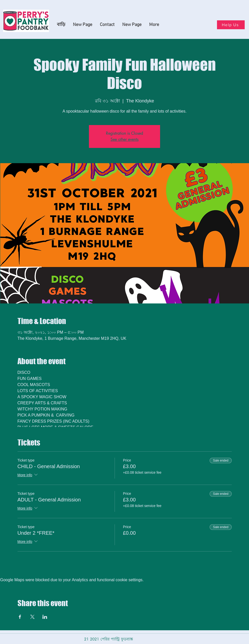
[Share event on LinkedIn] (45, 617)
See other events (124, 139)
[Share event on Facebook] (20, 617)
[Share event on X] (32, 617)
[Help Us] (231, 25)
